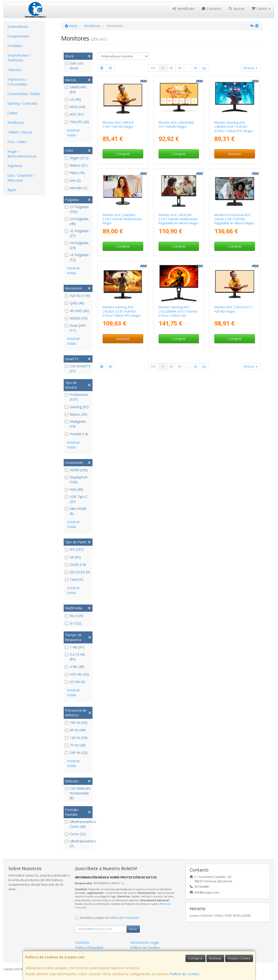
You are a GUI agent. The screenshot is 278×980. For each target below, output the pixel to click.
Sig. (204, 68)
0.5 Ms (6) (75, 682)
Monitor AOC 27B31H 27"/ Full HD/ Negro (234, 309)
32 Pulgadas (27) (77, 233)
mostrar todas (74, 133)
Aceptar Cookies (239, 958)
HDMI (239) (76, 470)
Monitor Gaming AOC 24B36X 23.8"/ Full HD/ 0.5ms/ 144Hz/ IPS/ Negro (234, 127)
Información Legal (144, 942)
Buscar (236, 9)
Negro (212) (77, 158)
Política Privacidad (89, 947)
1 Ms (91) (75, 647)
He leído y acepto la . (110, 918)
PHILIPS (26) (77, 122)
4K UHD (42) (77, 311)
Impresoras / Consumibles (17, 82)
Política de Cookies (184, 974)
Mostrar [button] (251, 68)
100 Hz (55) (76, 723)
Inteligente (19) (75, 424)
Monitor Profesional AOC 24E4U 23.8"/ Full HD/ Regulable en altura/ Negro (234, 219)
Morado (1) (76, 188)
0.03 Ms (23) (77, 674)
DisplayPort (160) (76, 480)
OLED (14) (75, 565)
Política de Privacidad (124, 918)
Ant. (154, 68)
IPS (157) (74, 549)
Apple (12, 190)
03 (180, 68)
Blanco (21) (76, 165)
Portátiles (15, 46)
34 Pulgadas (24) (77, 245)
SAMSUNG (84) (76, 89)
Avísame (235, 154)
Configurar (195, 958)
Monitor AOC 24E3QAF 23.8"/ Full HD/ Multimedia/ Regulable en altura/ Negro (179, 219)
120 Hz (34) (76, 738)
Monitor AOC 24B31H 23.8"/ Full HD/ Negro (118, 124)
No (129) (74, 616)
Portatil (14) (76, 434)
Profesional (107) (76, 397)
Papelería (15, 166)
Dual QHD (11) (75, 328)
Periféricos (16, 123)
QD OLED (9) (77, 572)
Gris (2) (73, 180)
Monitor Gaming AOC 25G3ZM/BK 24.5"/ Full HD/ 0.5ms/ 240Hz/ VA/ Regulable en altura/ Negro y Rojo (179, 315)
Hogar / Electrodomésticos (22, 154)
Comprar (123, 154)
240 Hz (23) (76, 753)
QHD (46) (75, 303)
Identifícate (183, 9)
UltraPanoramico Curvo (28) (78, 824)
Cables (13, 113)
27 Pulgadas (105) (77, 209)
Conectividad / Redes (24, 94)
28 (195, 68)
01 (163, 68)
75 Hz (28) (75, 745)
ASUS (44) (75, 107)
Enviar (133, 929)
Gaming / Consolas (22, 103)
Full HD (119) (77, 296)
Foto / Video (17, 142)
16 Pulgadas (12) (77, 257)
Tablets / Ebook (20, 132)
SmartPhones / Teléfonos (19, 58)
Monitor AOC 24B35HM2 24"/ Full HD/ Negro (176, 124)
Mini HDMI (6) (76, 511)
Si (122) (73, 623)
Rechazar (215, 958)
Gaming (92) (77, 407)
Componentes (19, 36)
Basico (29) (76, 414)
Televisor (15, 70)
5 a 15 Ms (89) (75, 657)
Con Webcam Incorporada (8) (78, 793)
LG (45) (73, 99)
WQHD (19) (76, 318)
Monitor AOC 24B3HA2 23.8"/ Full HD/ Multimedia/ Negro (122, 219)
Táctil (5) (74, 579)
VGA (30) (74, 489)
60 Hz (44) (75, 730)
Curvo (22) (75, 834)
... (188, 68)
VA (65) (73, 557)
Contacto (211, 9)
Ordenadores (18, 27)
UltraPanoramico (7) (78, 844)
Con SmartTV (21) (78, 368)
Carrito (261, 9)
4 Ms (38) (75, 667)
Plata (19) (75, 173)
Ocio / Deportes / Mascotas (21, 178)
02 (171, 68)
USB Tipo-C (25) (76, 499)
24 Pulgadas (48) (77, 221)
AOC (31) (74, 114)
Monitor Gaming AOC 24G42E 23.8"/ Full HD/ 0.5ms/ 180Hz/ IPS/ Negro (122, 311)
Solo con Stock (74, 66)
